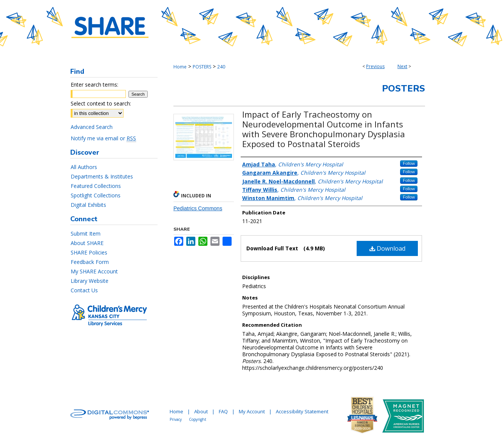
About (201, 411)
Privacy (176, 419)
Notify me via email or (103, 138)
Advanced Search (92, 127)
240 (221, 67)
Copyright (198, 419)
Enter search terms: (94, 85)
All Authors (84, 167)
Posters (404, 88)
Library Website (90, 281)
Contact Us (84, 290)
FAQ (223, 411)
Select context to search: (101, 103)
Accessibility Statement (302, 411)
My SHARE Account (94, 271)
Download (387, 248)
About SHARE (87, 243)
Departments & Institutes (102, 176)
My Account (252, 411)
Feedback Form (90, 262)
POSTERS (202, 67)
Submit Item (86, 234)
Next (402, 66)
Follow (409, 163)
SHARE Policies (89, 252)
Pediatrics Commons (198, 208)
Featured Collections (96, 186)
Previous (375, 66)
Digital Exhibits (88, 205)
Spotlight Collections (96, 195)
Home (180, 67)
